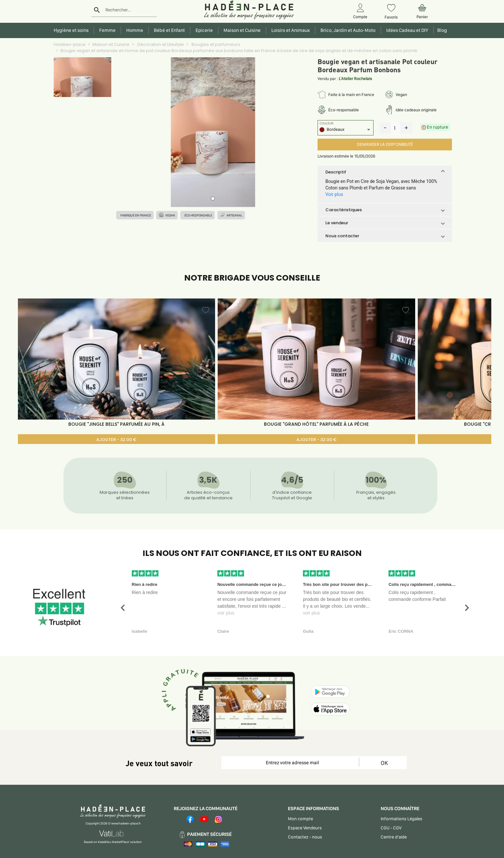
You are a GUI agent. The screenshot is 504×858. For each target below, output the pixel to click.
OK (384, 763)
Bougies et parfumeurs (215, 44)
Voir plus (334, 194)
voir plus (226, 613)
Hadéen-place (70, 44)
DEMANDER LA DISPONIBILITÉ (385, 144)
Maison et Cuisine (111, 44)
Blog (441, 30)
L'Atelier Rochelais (355, 79)
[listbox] (346, 130)
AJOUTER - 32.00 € (116, 440)
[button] (385, 172)
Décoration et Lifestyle (160, 44)
